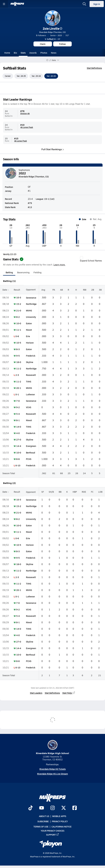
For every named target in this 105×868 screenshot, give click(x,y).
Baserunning (23, 272)
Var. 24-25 (21, 76)
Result (17, 290)
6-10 (18, 465)
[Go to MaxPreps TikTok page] (31, 808)
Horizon (30, 343)
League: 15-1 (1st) (45, 199)
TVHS (29, 381)
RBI (85, 290)
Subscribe (43, 821)
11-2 (19, 368)
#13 (30, 207)
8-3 (18, 349)
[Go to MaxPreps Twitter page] (64, 808)
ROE (84, 492)
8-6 (18, 459)
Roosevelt (31, 375)
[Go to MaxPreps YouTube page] (42, 808)
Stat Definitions (94, 68)
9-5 (18, 356)
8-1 (18, 420)
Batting (9, 272)
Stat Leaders (36, 693)
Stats (23, 53)
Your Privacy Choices (53, 831)
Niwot (29, 330)
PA (54, 290)
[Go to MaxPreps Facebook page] (75, 808)
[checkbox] (81, 258)
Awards (33, 53)
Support (53, 835)
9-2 (18, 407)
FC (92, 492)
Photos (44, 53)
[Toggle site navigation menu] (4, 4)
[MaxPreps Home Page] (47, 60)
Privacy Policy (60, 821)
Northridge (31, 304)
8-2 (18, 317)
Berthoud (30, 453)
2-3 (17, 375)
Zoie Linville (53, 28)
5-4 (18, 414)
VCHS (29, 407)
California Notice (62, 827)
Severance (31, 297)
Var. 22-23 (51, 76)
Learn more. (59, 265)
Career (8, 76)
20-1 (19, 388)
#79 (30, 203)
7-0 (18, 401)
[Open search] (84, 4)
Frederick (31, 356)
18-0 (19, 362)
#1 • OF (53, 39)
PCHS (29, 459)
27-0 (19, 440)
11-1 (19, 330)
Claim (43, 44)
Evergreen (31, 446)
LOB (100, 492)
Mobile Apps (59, 816)
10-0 (19, 323)
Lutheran (30, 394)
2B (93, 290)
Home (7, 53)
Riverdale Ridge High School (52, 747)
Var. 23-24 (36, 76)
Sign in (97, 4)
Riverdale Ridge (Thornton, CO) (52, 32)
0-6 (17, 336)
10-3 (19, 297)
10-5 (19, 343)
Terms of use (41, 827)
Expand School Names (91, 259)
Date (6, 290)
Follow (62, 44)
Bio (15, 53)
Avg (43, 290)
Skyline (30, 362)
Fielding (37, 272)
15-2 (19, 304)
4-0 (18, 433)
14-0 (19, 427)
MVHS (29, 310)
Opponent (31, 290)
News (54, 53)
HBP (75, 492)
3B (100, 290)
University (31, 317)
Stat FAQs (69, 693)
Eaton (29, 323)
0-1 (17, 394)
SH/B (51, 492)
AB (61, 290)
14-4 (19, 446)
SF (43, 492)
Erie (28, 336)
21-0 (19, 310)
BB (60, 492)
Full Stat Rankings (53, 149)
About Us (44, 816)
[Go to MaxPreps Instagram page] (53, 808)
